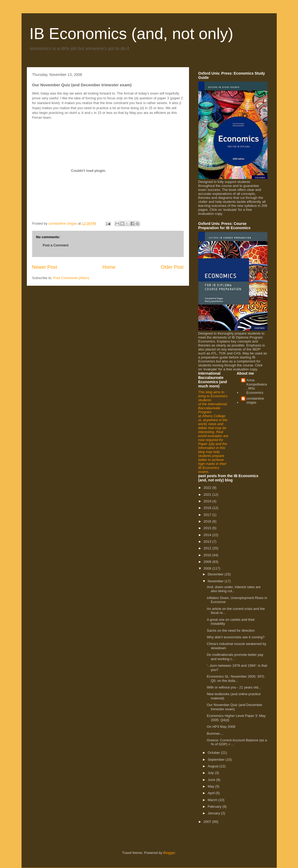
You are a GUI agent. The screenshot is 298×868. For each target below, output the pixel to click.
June (212, 780)
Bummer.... (215, 734)
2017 (208, 515)
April (212, 793)
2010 (208, 555)
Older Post (172, 267)
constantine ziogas (255, 401)
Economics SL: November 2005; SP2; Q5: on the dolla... (236, 679)
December (216, 574)
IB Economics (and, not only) (131, 34)
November (216, 581)
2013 (208, 542)
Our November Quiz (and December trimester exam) (235, 707)
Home (109, 267)
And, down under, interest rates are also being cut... (234, 589)
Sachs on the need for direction (231, 630)
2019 (208, 501)
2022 (208, 488)
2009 (208, 562)
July (211, 773)
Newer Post (45, 267)
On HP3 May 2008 (221, 727)
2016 (208, 521)
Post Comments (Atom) (71, 278)
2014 (208, 535)
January (214, 813)
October (214, 753)
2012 (208, 548)
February (215, 807)
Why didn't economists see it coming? (236, 637)
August (213, 766)
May (211, 786)
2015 (208, 528)
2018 (208, 508)
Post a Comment (56, 245)
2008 (208, 568)
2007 (208, 822)
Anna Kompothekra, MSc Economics (257, 386)
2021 (208, 495)
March (213, 800)
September (217, 760)
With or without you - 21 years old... (234, 687)
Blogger (169, 853)
